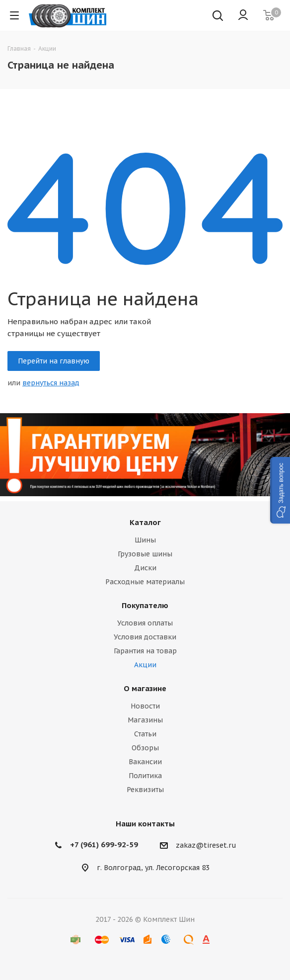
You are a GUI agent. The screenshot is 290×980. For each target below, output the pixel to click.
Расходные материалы (145, 582)
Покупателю (145, 605)
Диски (145, 568)
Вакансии (145, 762)
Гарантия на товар (145, 651)
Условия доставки (145, 637)
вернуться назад (51, 383)
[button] (280, 490)
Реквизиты (145, 790)
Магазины (145, 720)
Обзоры (145, 748)
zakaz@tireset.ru (206, 846)
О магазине (145, 688)
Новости (145, 706)
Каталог (145, 522)
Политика (145, 776)
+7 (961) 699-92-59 (104, 845)
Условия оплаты (145, 623)
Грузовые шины (145, 554)
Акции (145, 665)
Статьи (145, 734)
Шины (145, 540)
